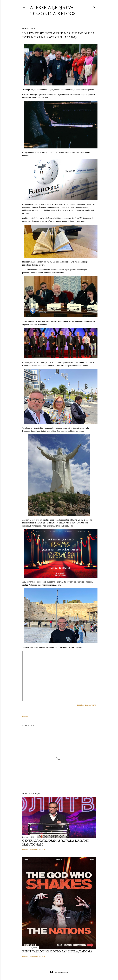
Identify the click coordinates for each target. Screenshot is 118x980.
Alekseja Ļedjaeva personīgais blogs (53, 11)
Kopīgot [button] (25, 716)
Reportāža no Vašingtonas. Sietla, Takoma (57, 951)
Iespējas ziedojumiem (87, 705)
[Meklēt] (94, 7)
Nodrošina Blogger (59, 972)
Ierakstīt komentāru (37, 849)
